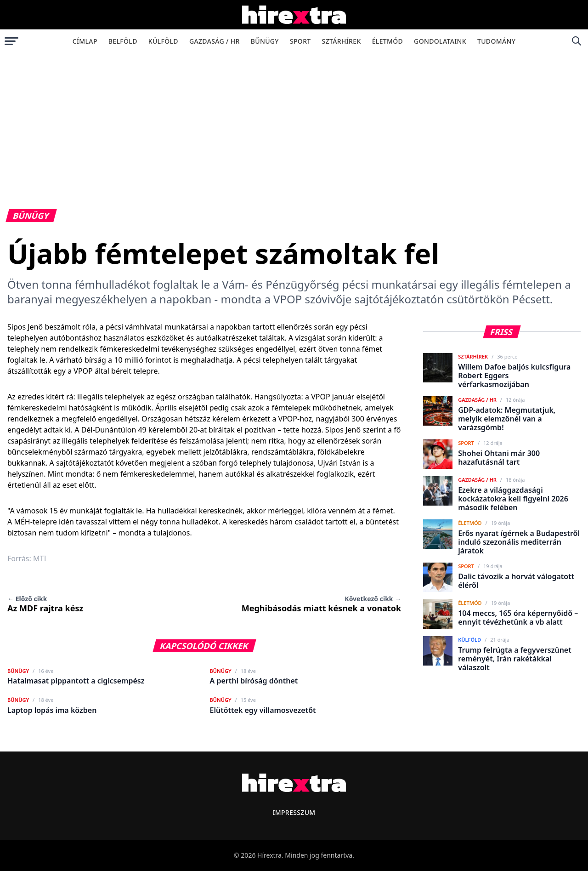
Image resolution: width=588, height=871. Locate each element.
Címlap (85, 41)
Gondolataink (440, 41)
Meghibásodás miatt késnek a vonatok (321, 604)
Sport (300, 41)
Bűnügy (265, 41)
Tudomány (496, 41)
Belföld (123, 41)
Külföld (163, 41)
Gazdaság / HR (215, 41)
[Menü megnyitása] (11, 41)
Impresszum (294, 812)
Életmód (387, 41)
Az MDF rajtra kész (45, 604)
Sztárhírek (342, 41)
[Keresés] (577, 41)
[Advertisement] (294, 121)
